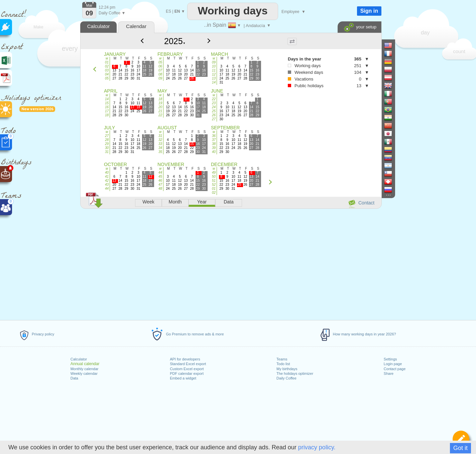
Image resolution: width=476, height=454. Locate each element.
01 (107, 62)
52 (214, 185)
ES (168, 11)
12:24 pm (107, 7)
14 (214, 82)
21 (160, 111)
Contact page (395, 369)
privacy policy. (317, 447)
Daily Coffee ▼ (112, 13)
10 (214, 66)
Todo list (283, 364)
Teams (282, 359)
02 (107, 66)
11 (214, 70)
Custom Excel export (187, 369)
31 (107, 152)
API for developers (185, 359)
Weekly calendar (84, 373)
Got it (460, 448)
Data (74, 378)
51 (214, 181)
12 (214, 74)
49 (214, 173)
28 (107, 140)
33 (160, 144)
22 (160, 115)
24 (214, 107)
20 (160, 107)
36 (214, 136)
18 (107, 115)
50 (214, 177)
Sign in (369, 11)
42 (107, 181)
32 (160, 140)
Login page (393, 364)
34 (160, 148)
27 (214, 119)
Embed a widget (183, 378)
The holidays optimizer (295, 373)
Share (389, 373)
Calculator (79, 359)
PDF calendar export (187, 373)
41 (107, 177)
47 (160, 185)
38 (214, 144)
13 (214, 78)
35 (160, 152)
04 (107, 74)
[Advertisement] (231, 263)
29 (107, 144)
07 (160, 70)
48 (160, 189)
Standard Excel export (188, 364)
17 (107, 111)
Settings (390, 359)
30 (107, 148)
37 (214, 140)
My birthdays (287, 369)
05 (107, 78)
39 (214, 148)
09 (160, 78)
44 (107, 189)
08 (160, 74)
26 (214, 115)
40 (214, 152)
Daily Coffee (286, 378)
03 (107, 70)
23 (214, 103)
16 (107, 107)
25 (214, 111)
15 (107, 103)
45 (160, 177)
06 (160, 66)
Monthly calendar (85, 369)
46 (160, 181)
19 (160, 103)
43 (107, 185)
